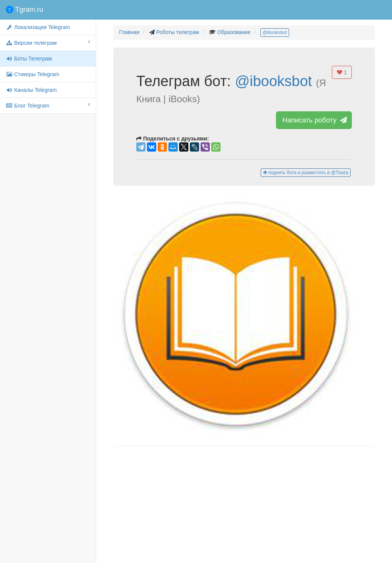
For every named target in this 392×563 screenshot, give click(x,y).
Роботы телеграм (178, 32)
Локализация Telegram (38, 27)
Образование (234, 32)
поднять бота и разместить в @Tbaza (306, 173)
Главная (129, 32)
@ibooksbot (275, 33)
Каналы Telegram (31, 90)
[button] (244, 316)
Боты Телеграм (29, 59)
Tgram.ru (24, 10)
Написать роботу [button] (314, 120)
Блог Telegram (48, 105)
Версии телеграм (48, 42)
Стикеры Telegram (33, 74)
